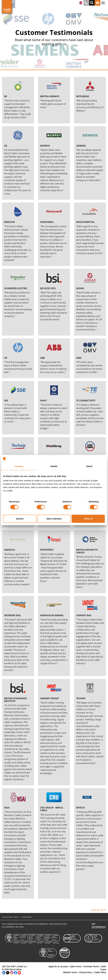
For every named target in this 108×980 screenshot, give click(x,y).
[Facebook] (15, 972)
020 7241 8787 (9, 966)
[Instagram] (12, 972)
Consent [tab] (19, 466)
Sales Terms (76, 966)
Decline (20, 519)
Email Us (22, 966)
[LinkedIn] (4, 972)
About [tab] (89, 466)
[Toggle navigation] (103, 3)
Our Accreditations (99, 925)
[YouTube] (19, 972)
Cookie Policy (100, 972)
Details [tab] (54, 466)
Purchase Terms (91, 966)
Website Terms (70, 972)
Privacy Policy (85, 972)
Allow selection (54, 519)
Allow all (88, 519)
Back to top (99, 910)
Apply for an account (58, 966)
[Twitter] (8, 972)
